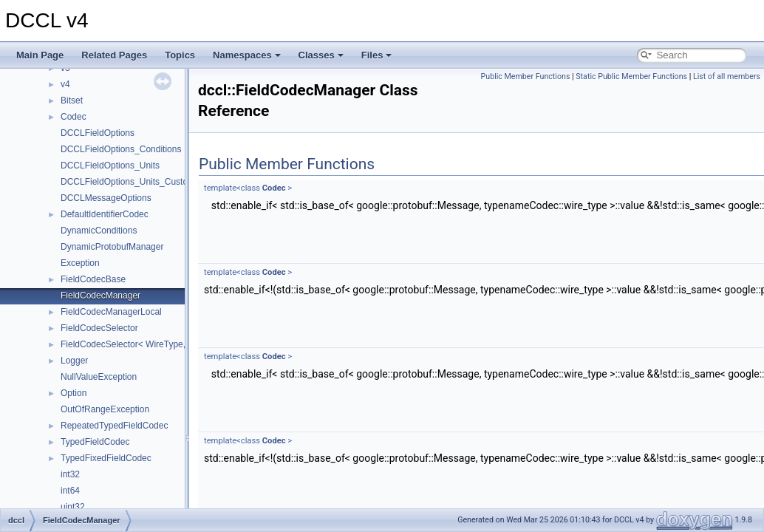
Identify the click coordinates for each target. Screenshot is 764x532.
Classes (321, 55)
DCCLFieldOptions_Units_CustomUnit (136, 182)
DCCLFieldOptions (98, 133)
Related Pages (114, 55)
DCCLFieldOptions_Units (110, 166)
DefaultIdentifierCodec (105, 214)
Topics (180, 55)
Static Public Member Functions (631, 76)
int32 (70, 474)
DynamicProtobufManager (112, 247)
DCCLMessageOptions (106, 198)
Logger (74, 361)
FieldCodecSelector (99, 328)
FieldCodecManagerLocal (111, 312)
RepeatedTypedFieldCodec (114, 426)
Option (74, 393)
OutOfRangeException (105, 409)
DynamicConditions (99, 231)
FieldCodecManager (100, 296)
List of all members (727, 76)
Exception (80, 263)
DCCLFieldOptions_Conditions (121, 149)
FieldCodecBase (93, 279)
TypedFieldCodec (95, 442)
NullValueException (99, 377)
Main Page (40, 55)
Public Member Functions (526, 76)
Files (377, 55)
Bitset (72, 100)
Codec (74, 117)
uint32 (73, 507)
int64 (70, 491)
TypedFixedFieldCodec (106, 458)
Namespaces (247, 55)
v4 (65, 84)
